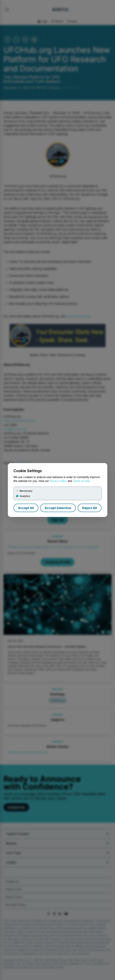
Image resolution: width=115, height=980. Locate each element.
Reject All (90, 508)
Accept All (26, 508)
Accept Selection (58, 508)
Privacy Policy (58, 481)
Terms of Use (81, 481)
